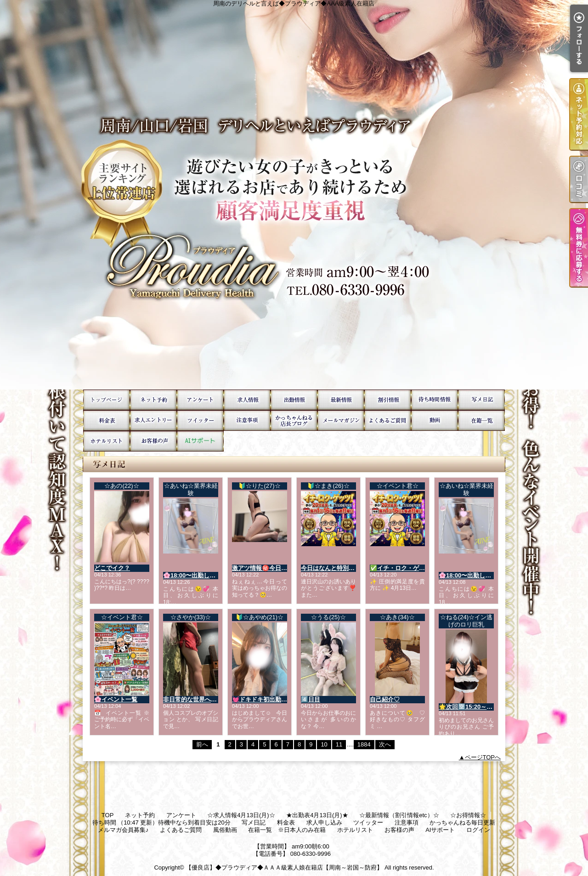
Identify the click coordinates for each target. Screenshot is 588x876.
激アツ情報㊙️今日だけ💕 (266, 568)
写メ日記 (481, 400)
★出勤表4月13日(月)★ (294, 400)
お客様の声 (153, 441)
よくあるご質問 (388, 421)
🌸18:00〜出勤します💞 (196, 575)
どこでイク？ (112, 568)
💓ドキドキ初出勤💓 (260, 699)
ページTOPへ (483, 757)
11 (339, 744)
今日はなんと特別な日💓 (334, 568)
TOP (107, 400)
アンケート (200, 400)
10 (324, 744)
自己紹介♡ (385, 699)
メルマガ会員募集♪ (341, 421)
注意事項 (247, 421)
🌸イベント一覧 (116, 699)
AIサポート (200, 441)
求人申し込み (153, 421)
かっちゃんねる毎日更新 (294, 421)
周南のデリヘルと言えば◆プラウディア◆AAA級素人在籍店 (294, 195)
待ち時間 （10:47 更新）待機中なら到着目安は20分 (435, 400)
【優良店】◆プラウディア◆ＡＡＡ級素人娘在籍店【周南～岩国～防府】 (284, 868)
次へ (385, 744)
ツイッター (200, 421)
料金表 (107, 421)
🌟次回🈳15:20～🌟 (466, 707)
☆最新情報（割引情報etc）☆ (341, 400)
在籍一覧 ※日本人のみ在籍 (481, 421)
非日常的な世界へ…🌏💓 (197, 699)
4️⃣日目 (311, 699)
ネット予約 (153, 400)
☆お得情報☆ (388, 400)
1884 (364, 744)
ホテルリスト (107, 441)
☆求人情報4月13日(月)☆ (247, 400)
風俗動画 (435, 421)
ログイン (478, 830)
